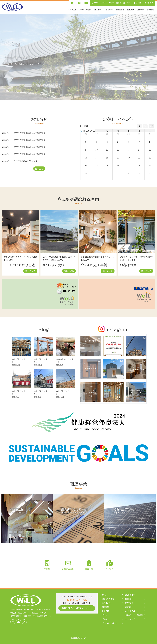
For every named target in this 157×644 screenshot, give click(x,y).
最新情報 (105, 611)
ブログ (105, 615)
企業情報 (128, 607)
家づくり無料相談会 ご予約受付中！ (30, 133)
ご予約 (137, 3)
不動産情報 (129, 603)
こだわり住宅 (130, 595)
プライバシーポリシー (111, 623)
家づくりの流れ (108, 599)
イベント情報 (130, 611)
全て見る (39, 169)
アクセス (149, 3)
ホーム (105, 595)
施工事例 (128, 599)
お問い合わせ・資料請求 (134, 615)
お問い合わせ (119, 3)
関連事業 (105, 607)
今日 (152, 126)
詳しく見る (30, 271)
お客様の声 (106, 603)
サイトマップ (130, 619)
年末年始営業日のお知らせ (26, 161)
